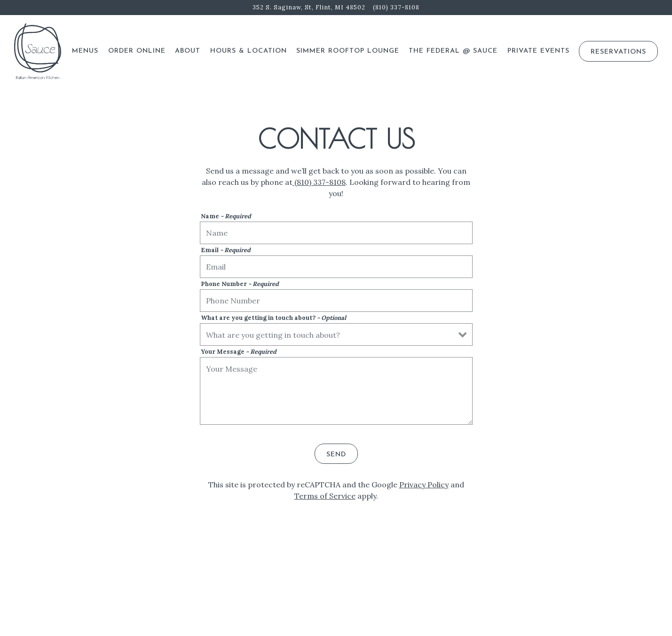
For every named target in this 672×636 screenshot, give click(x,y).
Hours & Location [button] (249, 51)
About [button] (188, 51)
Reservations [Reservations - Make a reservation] (618, 52)
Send (336, 455)
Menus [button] (85, 51)
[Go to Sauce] (309, 7)
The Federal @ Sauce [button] (453, 51)
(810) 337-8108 (319, 182)
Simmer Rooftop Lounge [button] (348, 51)
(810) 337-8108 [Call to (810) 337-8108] (396, 7)
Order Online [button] (137, 51)
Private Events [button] (538, 51)
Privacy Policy (424, 485)
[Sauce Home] (38, 51)
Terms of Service (325, 496)
